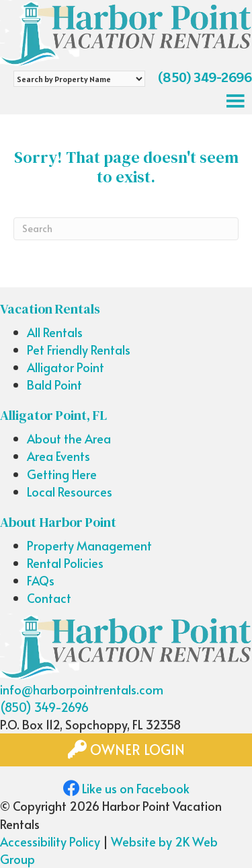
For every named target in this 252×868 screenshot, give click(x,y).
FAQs (41, 580)
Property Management (89, 545)
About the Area (69, 438)
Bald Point (54, 385)
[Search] (126, 229)
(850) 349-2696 (205, 77)
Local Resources (70, 492)
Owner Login (126, 750)
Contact (49, 598)
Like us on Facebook (126, 788)
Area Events (58, 456)
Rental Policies (65, 563)
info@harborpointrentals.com (82, 689)
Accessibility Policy (50, 841)
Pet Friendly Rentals (79, 350)
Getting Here (62, 474)
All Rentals (55, 332)
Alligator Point (66, 367)
